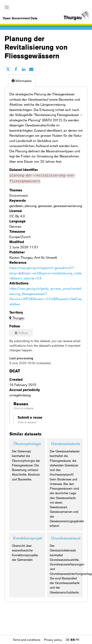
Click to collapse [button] (23, 407)
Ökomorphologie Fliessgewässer (41, 442)
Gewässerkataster (66, 442)
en (73, 640)
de (68, 640)
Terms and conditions (27, 640)
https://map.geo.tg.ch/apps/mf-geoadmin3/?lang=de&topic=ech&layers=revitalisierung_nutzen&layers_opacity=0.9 (46, 271)
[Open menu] (7, 7)
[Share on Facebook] (16, 69)
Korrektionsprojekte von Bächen (40, 537)
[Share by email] (31, 69)
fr (77, 640)
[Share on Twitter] (8, 69)
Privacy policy (53, 640)
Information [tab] (22, 81)
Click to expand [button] (27, 421)
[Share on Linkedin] (24, 69)
